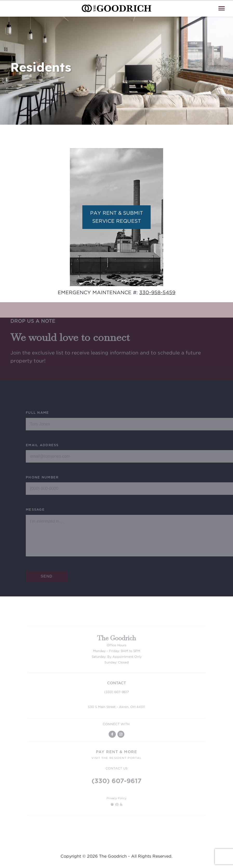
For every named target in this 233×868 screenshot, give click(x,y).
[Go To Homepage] (116, 8)
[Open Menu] (222, 8)
